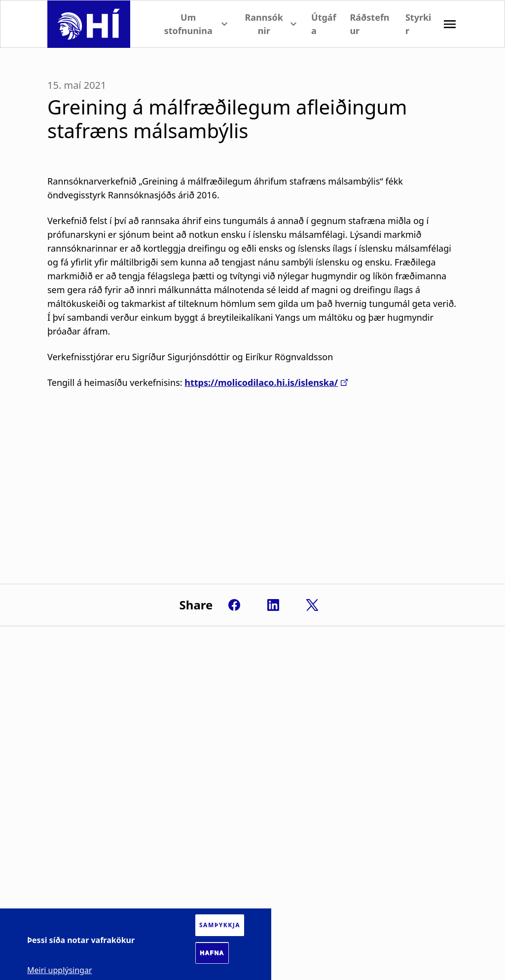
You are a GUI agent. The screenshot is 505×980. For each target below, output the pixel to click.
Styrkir (418, 24)
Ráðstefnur (369, 24)
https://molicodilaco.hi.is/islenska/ (261, 382)
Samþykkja (220, 925)
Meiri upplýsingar (60, 970)
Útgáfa (324, 24)
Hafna (212, 953)
